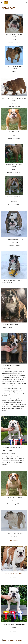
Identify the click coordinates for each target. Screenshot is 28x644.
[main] (14, 8)
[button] (2, 2)
